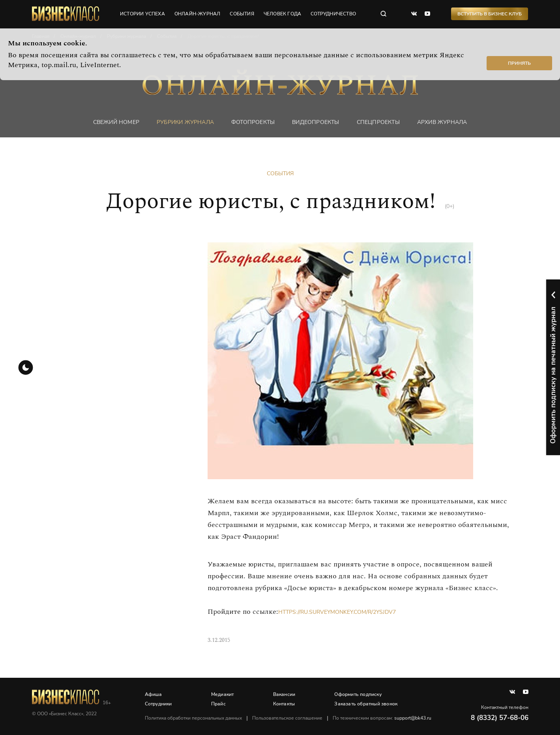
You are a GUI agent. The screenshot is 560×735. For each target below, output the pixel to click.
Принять (519, 63)
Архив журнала (442, 122)
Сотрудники (158, 704)
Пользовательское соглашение (287, 718)
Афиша (154, 694)
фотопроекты (253, 122)
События (280, 173)
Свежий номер (116, 122)
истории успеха (142, 14)
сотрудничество (333, 14)
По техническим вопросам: (382, 718)
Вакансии (284, 694)
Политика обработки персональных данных (193, 718)
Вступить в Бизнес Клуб (490, 14)
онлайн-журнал (198, 14)
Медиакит (223, 694)
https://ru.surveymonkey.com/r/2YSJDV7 (337, 612)
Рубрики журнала (185, 122)
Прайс (218, 704)
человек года (282, 14)
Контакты (284, 704)
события (242, 14)
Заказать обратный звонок (366, 704)
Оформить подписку (358, 694)
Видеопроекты (316, 122)
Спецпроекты (378, 122)
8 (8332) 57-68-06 (500, 718)
